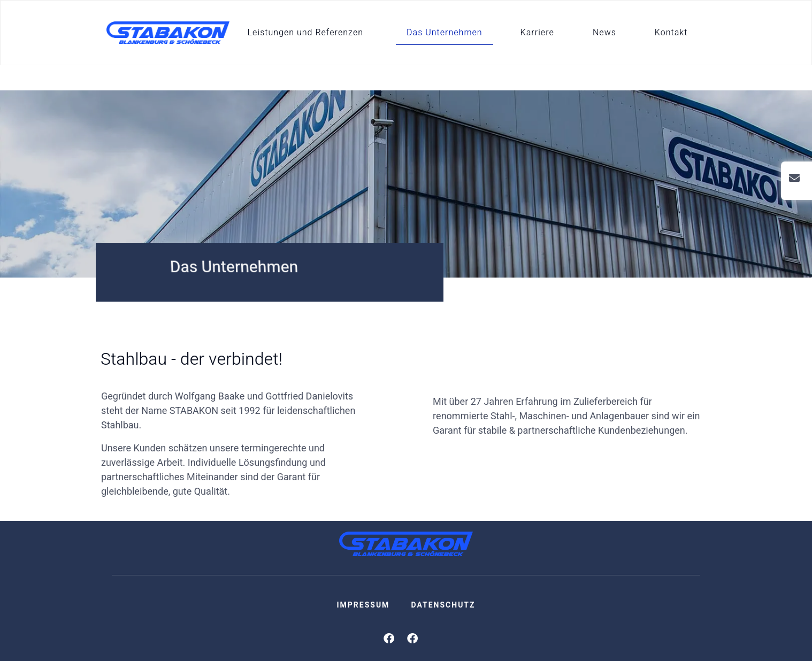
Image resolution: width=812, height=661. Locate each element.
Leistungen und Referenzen (305, 33)
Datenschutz (443, 605)
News (604, 33)
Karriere (537, 33)
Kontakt (671, 33)
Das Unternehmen (445, 33)
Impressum (363, 605)
